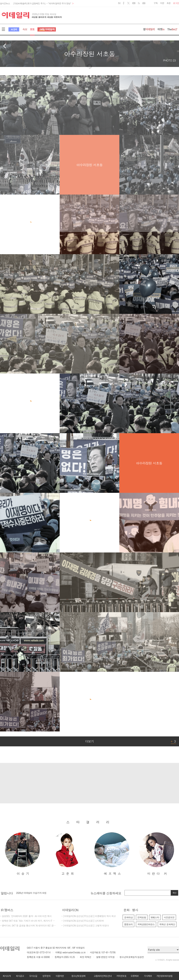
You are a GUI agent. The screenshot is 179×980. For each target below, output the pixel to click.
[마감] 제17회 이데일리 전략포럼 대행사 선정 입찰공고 (43, 893)
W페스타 (155, 917)
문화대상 (128, 917)
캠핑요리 (128, 924)
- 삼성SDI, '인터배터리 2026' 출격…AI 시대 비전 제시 (26, 916)
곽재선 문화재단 (167, 924)
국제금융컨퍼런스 (146, 924)
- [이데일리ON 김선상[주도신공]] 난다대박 (83, 921)
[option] (22, 854)
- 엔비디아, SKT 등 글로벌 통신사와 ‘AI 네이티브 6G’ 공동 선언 (28, 926)
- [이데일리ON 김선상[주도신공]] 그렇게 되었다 (85, 926)
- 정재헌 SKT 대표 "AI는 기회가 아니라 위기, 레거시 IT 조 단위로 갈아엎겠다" (28, 921)
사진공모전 (169, 917)
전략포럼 (142, 917)
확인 (175, 893)
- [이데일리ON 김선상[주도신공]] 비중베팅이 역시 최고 (89, 916)
